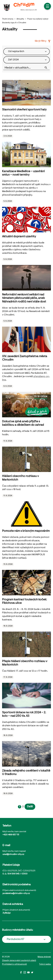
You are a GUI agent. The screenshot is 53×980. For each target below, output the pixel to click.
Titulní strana (8, 19)
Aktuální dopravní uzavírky (19, 237)
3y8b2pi (7, 913)
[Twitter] (32, 973)
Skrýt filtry (43, 41)
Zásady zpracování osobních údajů (19, 961)
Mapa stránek (44, 957)
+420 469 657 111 (11, 835)
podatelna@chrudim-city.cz (16, 893)
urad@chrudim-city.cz (13, 854)
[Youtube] (29, 973)
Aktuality (20, 19)
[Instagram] (25, 973)
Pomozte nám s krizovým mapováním (26, 531)
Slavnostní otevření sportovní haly (24, 110)
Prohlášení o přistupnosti (14, 964)
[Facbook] (22, 973)
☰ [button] (48, 7)
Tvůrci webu (45, 964)
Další (30, 807)
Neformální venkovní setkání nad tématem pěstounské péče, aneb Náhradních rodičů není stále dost (24, 298)
